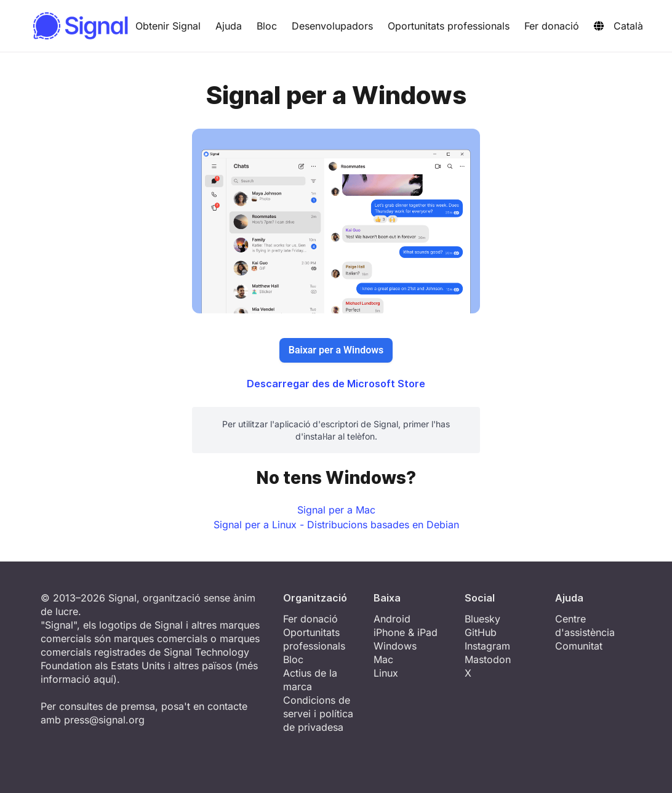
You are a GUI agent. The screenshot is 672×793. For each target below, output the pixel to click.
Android (392, 619)
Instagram (487, 646)
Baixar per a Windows (336, 350)
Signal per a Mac (336, 510)
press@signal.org (104, 720)
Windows (395, 646)
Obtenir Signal (168, 26)
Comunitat (579, 646)
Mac (383, 659)
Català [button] (618, 26)
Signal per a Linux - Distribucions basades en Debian (336, 525)
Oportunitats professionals (449, 26)
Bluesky (482, 619)
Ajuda (229, 26)
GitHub (481, 632)
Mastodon (488, 659)
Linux (386, 673)
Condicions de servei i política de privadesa (318, 714)
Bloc (267, 26)
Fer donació (552, 26)
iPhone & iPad (406, 632)
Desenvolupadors (332, 26)
